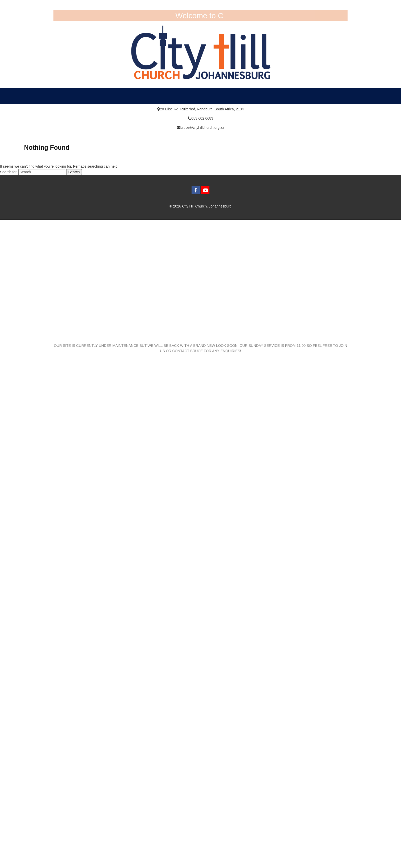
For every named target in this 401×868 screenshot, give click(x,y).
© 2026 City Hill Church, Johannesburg (201, 206)
